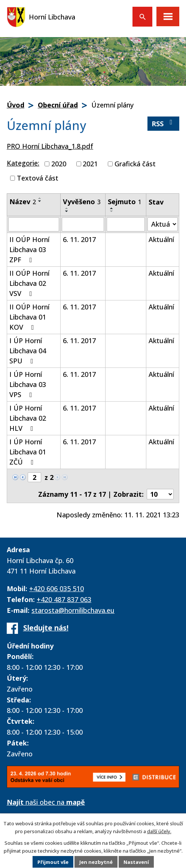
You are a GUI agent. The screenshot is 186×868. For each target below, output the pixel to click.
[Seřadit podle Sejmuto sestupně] (112, 211)
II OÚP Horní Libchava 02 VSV (29, 283)
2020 (59, 164)
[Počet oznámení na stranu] (160, 494)
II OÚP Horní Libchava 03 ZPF (29, 249)
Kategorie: (23, 163)
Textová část (38, 178)
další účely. (159, 831)
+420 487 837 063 (64, 599)
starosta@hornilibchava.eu (73, 610)
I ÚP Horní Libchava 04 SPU (28, 351)
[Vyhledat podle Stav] (163, 224)
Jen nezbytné (96, 862)
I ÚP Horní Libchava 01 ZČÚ (28, 452)
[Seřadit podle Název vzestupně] (40, 198)
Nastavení (136, 862)
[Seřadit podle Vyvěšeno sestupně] (67, 211)
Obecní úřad (58, 105)
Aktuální (161, 239)
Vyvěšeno (82, 202)
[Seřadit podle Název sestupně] (40, 201)
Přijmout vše (53, 862)
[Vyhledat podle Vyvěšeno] (83, 224)
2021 (90, 164)
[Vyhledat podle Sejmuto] (126, 224)
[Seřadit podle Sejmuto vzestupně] (112, 208)
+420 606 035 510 (57, 589)
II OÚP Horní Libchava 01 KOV (29, 317)
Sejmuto (125, 202)
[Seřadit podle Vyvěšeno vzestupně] (67, 208)
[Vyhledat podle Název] (34, 224)
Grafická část (135, 164)
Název (23, 202)
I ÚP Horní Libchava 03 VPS (28, 384)
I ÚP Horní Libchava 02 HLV (28, 418)
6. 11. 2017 (79, 239)
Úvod (16, 105)
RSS (164, 123)
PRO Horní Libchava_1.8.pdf (50, 146)
